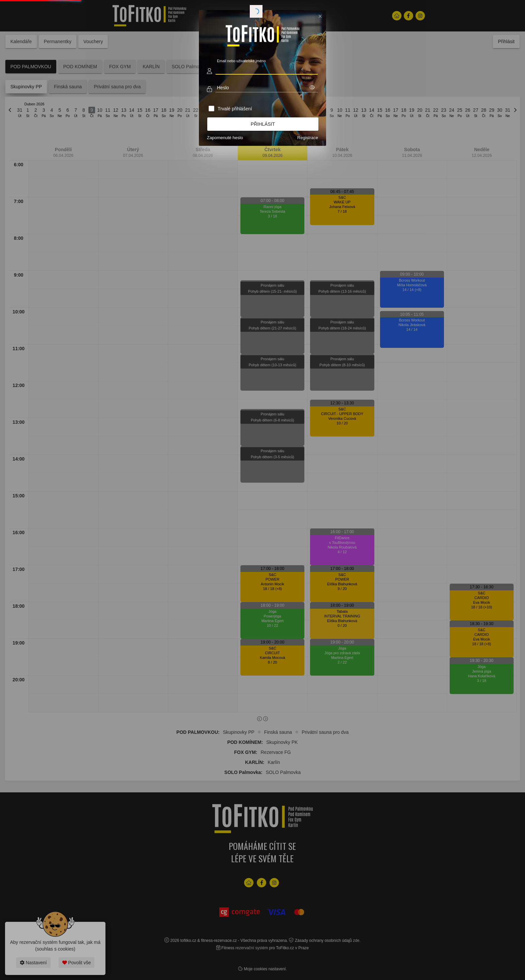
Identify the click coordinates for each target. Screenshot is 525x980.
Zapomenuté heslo (225, 138)
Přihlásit (263, 124)
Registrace (308, 138)
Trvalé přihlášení (235, 109)
